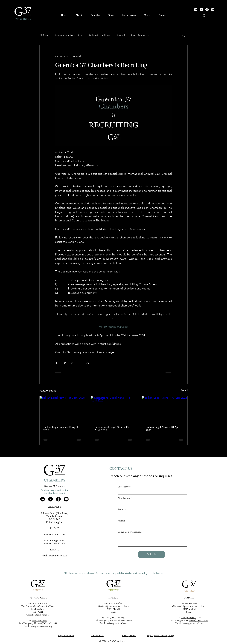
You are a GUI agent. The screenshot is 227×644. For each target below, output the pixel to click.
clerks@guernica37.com (55, 556)
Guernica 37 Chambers (54, 486)
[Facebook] (207, 10)
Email (121, 509)
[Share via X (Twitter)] (64, 363)
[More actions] (170, 56)
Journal (121, 35)
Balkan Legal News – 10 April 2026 (163, 429)
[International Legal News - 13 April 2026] (114, 409)
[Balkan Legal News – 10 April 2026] (165, 409)
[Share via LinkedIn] (72, 363)
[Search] (204, 16)
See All (184, 390)
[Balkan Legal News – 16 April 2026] (62, 409)
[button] (184, 35)
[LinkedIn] (196, 10)
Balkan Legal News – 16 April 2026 (61, 429)
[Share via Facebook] (57, 363)
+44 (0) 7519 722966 (199, 620)
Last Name (124, 487)
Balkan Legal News (100, 35)
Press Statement (140, 35)
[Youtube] (213, 10)
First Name (124, 498)
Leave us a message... (130, 532)
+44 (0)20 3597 (189, 617)
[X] (201, 10)
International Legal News (69, 35)
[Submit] (151, 554)
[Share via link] (80, 363)
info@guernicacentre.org (41, 626)
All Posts (44, 35)
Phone (122, 521)
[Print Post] (88, 363)
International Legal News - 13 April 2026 (112, 429)
